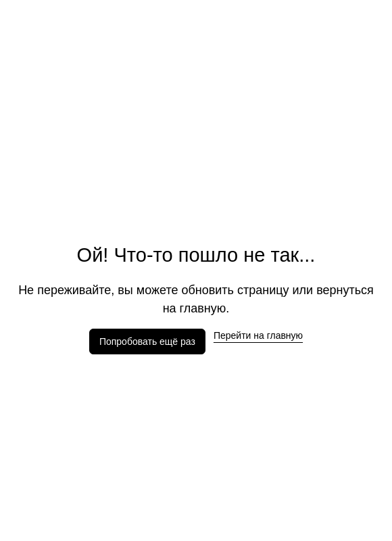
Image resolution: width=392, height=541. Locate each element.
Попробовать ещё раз (147, 342)
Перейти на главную (258, 335)
